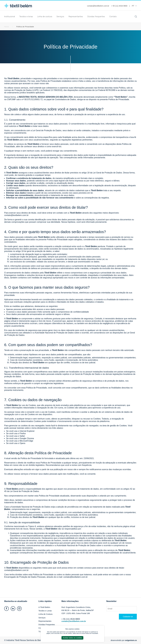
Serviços (60, 17)
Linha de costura (45, 17)
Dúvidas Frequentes (47, 625)
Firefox (23, 433)
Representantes (76, 17)
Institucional (10, 17)
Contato (113, 17)
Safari (22, 436)
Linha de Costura (45, 614)
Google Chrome (27, 438)
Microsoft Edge (26, 441)
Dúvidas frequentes (96, 17)
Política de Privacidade (92, 633)
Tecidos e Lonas (45, 611)
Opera (22, 443)
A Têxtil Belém (44, 607)
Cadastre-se (128, 617)
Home (6, 27)
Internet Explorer (27, 431)
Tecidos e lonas (26, 17)
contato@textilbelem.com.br (74, 621)
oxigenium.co (131, 640)
